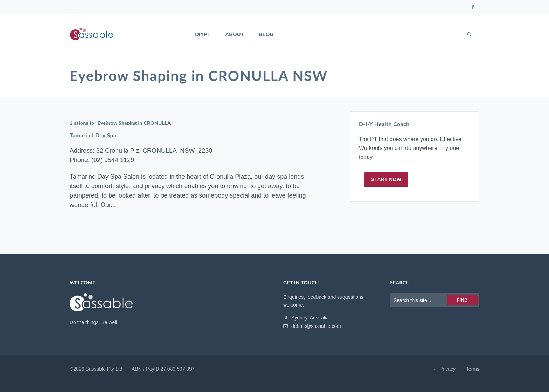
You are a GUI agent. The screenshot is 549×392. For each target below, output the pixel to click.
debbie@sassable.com (312, 326)
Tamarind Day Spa (93, 135)
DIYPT (203, 34)
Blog (266, 34)
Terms (473, 369)
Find (462, 300)
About (234, 34)
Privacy (447, 369)
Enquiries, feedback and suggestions (323, 297)
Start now (386, 179)
